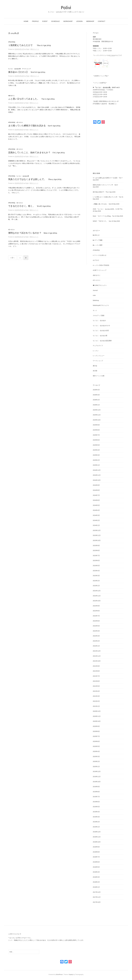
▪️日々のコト (20, 122)
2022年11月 (97, 596)
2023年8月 (96, 550)
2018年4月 (96, 872)
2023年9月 (96, 546)
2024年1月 (96, 525)
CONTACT (102, 21)
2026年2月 (96, 400)
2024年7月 (96, 495)
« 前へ (12, 258)
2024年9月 (96, 485)
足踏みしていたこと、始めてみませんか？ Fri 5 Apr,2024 (36, 153)
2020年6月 (96, 741)
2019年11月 (97, 777)
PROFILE (35, 21)
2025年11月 (97, 415)
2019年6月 (96, 802)
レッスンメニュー (99, 356)
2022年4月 (96, 631)
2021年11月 (97, 656)
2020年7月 (96, 736)
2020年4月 (96, 751)
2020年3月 (96, 757)
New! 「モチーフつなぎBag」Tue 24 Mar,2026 (108, 216)
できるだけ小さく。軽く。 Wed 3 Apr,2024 (29, 206)
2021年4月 (96, 691)
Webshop (96, 300)
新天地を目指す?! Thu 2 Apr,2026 (104, 192)
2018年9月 (96, 847)
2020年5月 (96, 746)
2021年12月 (97, 651)
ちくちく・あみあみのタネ (101, 326)
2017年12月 (97, 892)
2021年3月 (96, 696)
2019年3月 (96, 817)
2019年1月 (96, 827)
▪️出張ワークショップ (100, 270)
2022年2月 (96, 641)
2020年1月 (96, 767)
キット (95, 310)
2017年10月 (97, 902)
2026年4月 (96, 390)
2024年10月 (97, 480)
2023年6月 (96, 561)
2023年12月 (97, 530)
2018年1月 (96, 887)
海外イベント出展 (99, 376)
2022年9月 (96, 606)
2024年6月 (96, 500)
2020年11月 (97, 716)
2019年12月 (97, 771)
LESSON (79, 21)
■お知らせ (96, 235)
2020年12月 (97, 711)
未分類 (95, 371)
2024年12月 (97, 470)
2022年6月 (96, 621)
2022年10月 (97, 601)
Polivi (66, 8)
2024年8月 (96, 490)
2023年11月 (97, 535)
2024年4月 (96, 510)
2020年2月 (96, 761)
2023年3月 (96, 576)
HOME (26, 21)
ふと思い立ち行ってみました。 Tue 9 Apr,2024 (31, 99)
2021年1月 (96, 706)
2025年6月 (96, 440)
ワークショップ (26, 69)
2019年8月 (96, 792)
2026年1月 (96, 405)
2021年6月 (96, 681)
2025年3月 (96, 455)
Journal (95, 290)
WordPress (59, 974)
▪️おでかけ (96, 260)
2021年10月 (97, 661)
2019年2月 (96, 822)
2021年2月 (96, 701)
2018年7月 (96, 857)
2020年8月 (96, 731)
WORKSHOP (68, 21)
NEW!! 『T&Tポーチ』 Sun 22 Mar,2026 (106, 221)
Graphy (71, 974)
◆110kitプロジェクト (100, 285)
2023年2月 (96, 581)
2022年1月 (96, 646)
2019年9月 (96, 787)
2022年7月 (96, 616)
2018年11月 (97, 837)
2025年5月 (96, 445)
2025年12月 (97, 410)
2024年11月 (97, 475)
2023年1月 (96, 586)
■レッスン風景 (98, 245)
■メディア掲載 (98, 240)
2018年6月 (96, 862)
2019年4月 (96, 812)
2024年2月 (96, 520)
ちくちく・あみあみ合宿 (101, 330)
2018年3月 (96, 877)
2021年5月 (96, 686)
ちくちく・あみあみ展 (14, 69)
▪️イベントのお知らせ (100, 255)
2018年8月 (96, 852)
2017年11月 (97, 897)
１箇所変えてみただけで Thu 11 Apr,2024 (30, 45)
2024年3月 (96, 515)
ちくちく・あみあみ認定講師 (102, 341)
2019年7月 (96, 797)
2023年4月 (96, 571)
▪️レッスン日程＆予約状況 (101, 265)
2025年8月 (96, 430)
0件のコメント (35, 49)
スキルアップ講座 (99, 316)
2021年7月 (96, 676)
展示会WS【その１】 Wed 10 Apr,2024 (27, 72)
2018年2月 (96, 882)
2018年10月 (97, 842)
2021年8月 (96, 671)
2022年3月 (96, 636)
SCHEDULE (55, 21)
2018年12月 (97, 832)
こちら (112, 55)
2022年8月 (96, 611)
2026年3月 (96, 395)
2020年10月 (97, 721)
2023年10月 (97, 540)
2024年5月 (96, 505)
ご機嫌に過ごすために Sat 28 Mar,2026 (106, 204)
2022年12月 (97, 591)
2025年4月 (96, 450)
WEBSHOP (90, 21)
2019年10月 (97, 782)
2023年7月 (96, 556)
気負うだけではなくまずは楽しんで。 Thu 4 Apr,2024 (35, 179)
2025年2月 (96, 460)
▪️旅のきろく (12, 96)
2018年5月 (96, 867)
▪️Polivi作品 (12, 42)
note (94, 295)
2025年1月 (96, 465)
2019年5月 (96, 807)
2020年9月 (96, 726)
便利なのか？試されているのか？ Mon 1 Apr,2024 (33, 233)
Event (45, 21)
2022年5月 (96, 626)
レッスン (96, 351)
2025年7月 (96, 435)
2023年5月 (96, 566)
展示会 (95, 366)
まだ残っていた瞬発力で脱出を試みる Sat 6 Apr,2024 (34, 126)
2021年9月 (96, 666)
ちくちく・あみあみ (99, 320)
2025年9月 (96, 425)
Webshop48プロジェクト (101, 305)
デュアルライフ (98, 346)
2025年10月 (97, 420)
